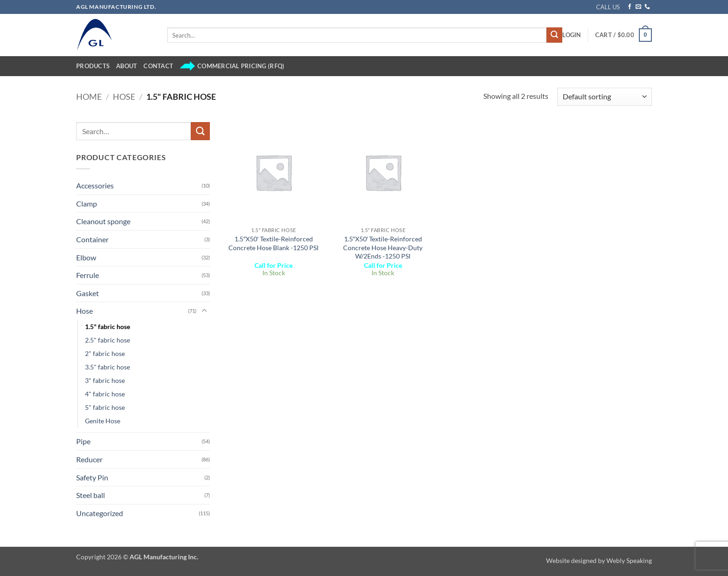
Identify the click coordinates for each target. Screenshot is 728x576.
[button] (572, 35)
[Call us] (647, 7)
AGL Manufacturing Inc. (164, 557)
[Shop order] (604, 97)
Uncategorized (100, 513)
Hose (124, 97)
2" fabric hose (105, 353)
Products (93, 66)
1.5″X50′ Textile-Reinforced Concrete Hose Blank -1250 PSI (273, 243)
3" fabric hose (105, 380)
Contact (158, 66)
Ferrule (88, 275)
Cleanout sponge (103, 221)
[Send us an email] (638, 7)
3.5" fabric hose (107, 367)
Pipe (83, 441)
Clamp (87, 204)
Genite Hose (103, 421)
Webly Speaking (629, 560)
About (127, 66)
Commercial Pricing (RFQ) (232, 66)
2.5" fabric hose (107, 340)
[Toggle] (204, 311)
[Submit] (554, 35)
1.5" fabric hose (107, 327)
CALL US (608, 7)
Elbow (86, 257)
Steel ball (91, 495)
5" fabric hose (105, 407)
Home (89, 97)
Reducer (89, 459)
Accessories (95, 185)
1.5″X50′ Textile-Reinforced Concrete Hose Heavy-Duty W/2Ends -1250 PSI (383, 247)
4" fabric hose (105, 394)
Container (92, 239)
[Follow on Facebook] (630, 7)
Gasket (88, 293)
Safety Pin (92, 477)
